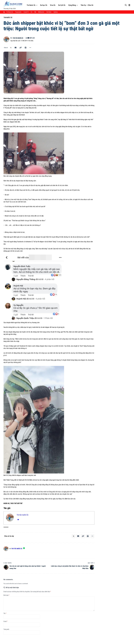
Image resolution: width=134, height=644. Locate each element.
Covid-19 (26, 12)
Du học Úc (44, 5)
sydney (56, 12)
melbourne (41, 12)
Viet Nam (49, 12)
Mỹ (35, 12)
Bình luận (6, 595)
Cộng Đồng (72, 5)
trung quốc (18, 12)
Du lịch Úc (62, 5)
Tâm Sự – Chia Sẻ (87, 5)
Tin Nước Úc (31, 5)
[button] (21, 48)
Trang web (6, 629)
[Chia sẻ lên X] (11, 48)
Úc (31, 12)
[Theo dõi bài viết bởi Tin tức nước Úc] (6, 39)
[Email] (16, 48)
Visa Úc (53, 5)
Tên (5, 613)
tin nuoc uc (10, 12)
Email (6, 621)
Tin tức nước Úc (18, 38)
